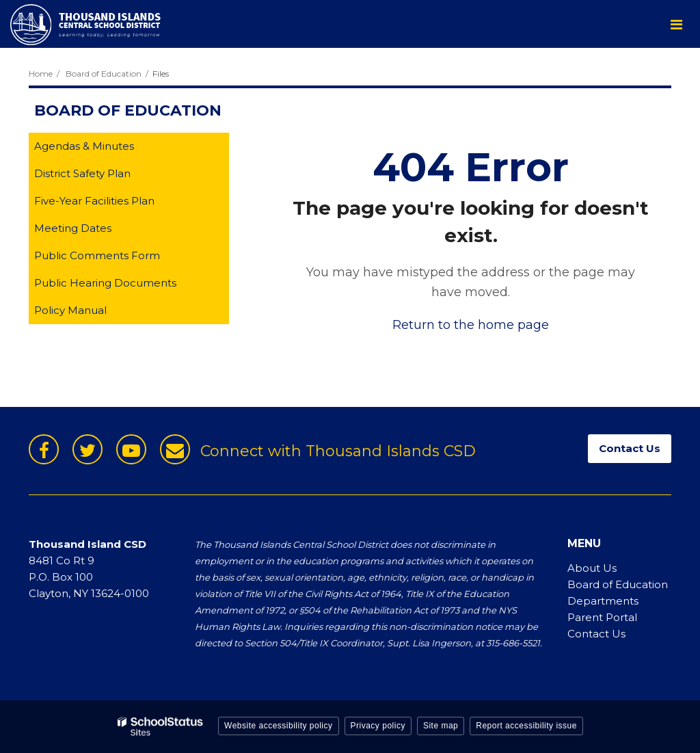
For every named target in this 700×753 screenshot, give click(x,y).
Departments (603, 601)
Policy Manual (92, 313)
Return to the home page (471, 325)
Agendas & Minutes (84, 146)
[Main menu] (676, 24)
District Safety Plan (104, 176)
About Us (592, 568)
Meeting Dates (94, 231)
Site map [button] (441, 726)
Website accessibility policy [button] (279, 726)
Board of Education (104, 74)
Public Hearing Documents (105, 283)
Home (41, 74)
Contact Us (596, 634)
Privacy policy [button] (378, 726)
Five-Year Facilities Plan (116, 203)
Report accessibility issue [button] (526, 726)
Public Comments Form (119, 258)
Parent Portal (602, 617)
